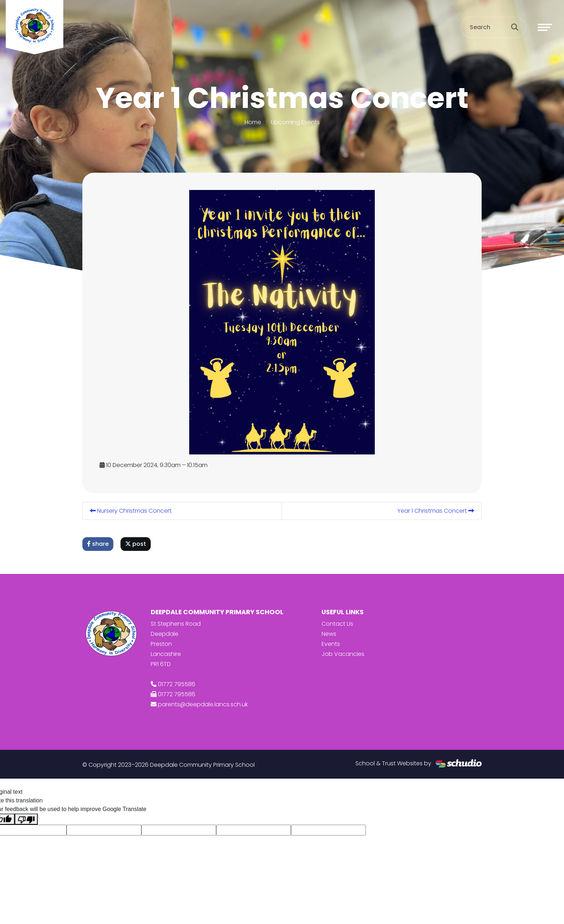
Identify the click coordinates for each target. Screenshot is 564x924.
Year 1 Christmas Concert (436, 511)
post (136, 544)
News (329, 634)
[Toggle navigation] (545, 27)
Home (253, 122)
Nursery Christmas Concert (131, 511)
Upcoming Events (295, 122)
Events (331, 644)
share (98, 544)
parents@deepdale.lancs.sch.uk (203, 704)
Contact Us (337, 624)
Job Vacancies (343, 654)
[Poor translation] (26, 819)
